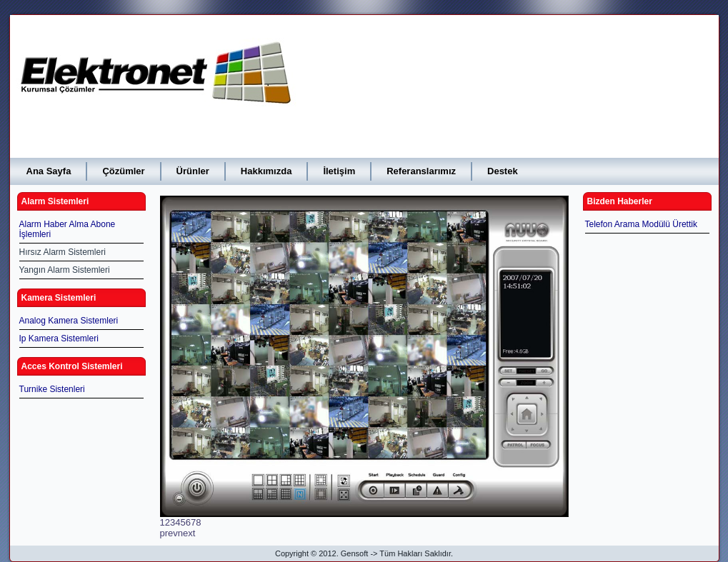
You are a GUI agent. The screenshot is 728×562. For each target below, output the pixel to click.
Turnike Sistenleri (52, 389)
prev (169, 533)
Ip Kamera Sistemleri (59, 338)
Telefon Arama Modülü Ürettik (641, 224)
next (187, 533)
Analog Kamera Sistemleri (69, 321)
